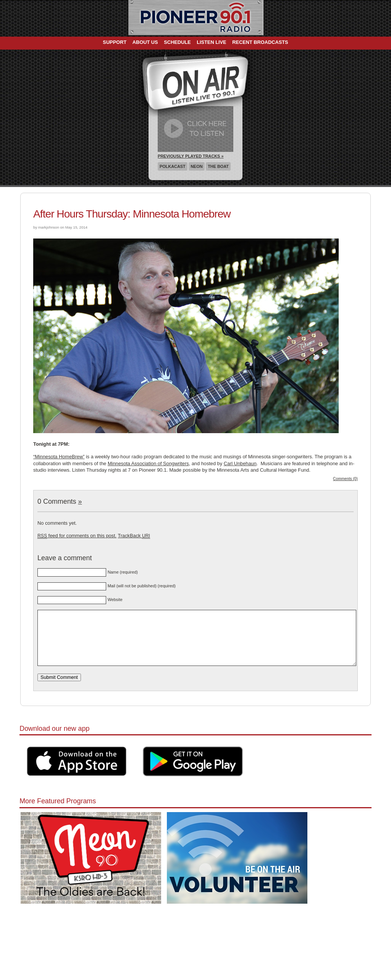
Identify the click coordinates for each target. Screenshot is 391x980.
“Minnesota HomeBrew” (59, 457)
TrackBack (134, 536)
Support (115, 42)
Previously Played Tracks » (191, 156)
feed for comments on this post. (77, 536)
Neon (196, 166)
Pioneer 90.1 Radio (196, 18)
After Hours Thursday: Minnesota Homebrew (132, 214)
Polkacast (173, 166)
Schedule (177, 42)
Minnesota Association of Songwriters (148, 463)
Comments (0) (345, 479)
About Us (145, 42)
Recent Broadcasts (260, 42)
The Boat (218, 166)
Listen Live (212, 42)
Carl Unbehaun (240, 463)
